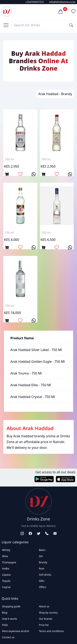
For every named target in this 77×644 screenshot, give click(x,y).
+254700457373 (34, 2)
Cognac (6, 587)
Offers (43, 587)
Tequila (6, 581)
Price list (44, 625)
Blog (5, 613)
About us (44, 606)
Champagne (9, 562)
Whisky (6, 550)
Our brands (46, 619)
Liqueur (6, 575)
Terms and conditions (51, 631)
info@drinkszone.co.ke (62, 2)
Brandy (43, 562)
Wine (5, 556)
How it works (10, 619)
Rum (42, 569)
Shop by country (48, 613)
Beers (42, 550)
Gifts (42, 581)
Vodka (6, 569)
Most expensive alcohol (16, 631)
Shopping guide (11, 606)
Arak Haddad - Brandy (55, 94)
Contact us (8, 637)
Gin (41, 556)
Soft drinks (45, 575)
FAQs (5, 625)
